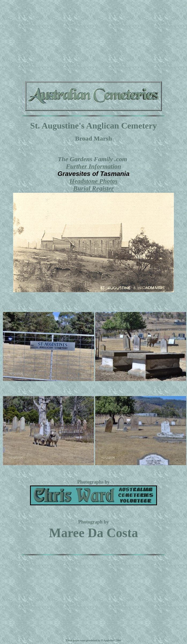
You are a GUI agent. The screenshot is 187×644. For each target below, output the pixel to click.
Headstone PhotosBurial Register (93, 185)
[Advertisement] (94, 40)
